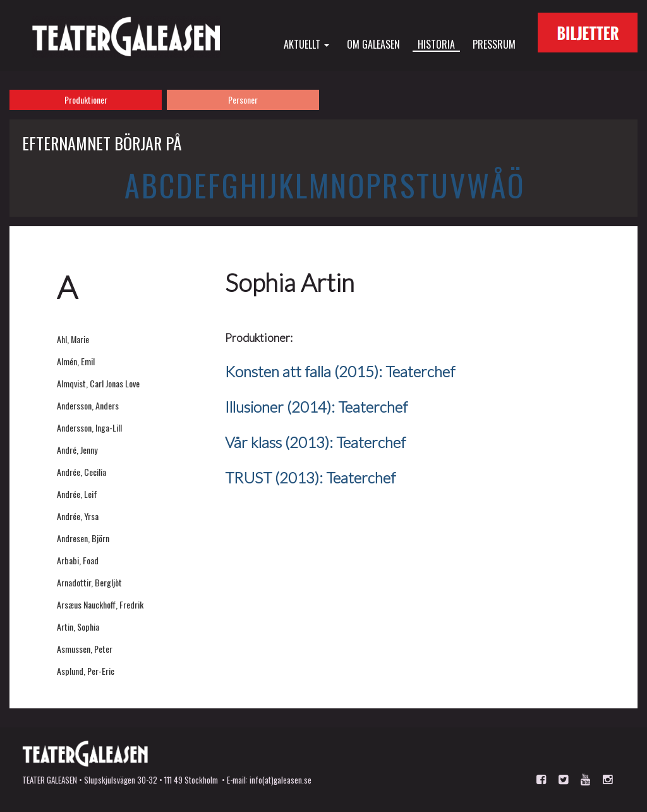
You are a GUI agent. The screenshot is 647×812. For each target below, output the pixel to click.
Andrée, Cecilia (82, 472)
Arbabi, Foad (78, 560)
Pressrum (494, 44)
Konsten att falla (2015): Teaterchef (340, 371)
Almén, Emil (76, 361)
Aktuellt (306, 44)
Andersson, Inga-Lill (89, 427)
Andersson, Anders (88, 405)
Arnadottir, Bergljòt (89, 582)
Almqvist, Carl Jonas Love (98, 383)
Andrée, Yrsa (78, 516)
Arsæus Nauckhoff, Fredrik (100, 604)
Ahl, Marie (73, 339)
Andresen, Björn (83, 538)
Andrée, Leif (77, 494)
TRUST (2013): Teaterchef (310, 477)
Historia (436, 44)
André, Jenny (77, 450)
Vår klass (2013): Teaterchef (315, 442)
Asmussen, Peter (85, 649)
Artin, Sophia (78, 627)
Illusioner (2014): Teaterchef (316, 407)
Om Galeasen (373, 44)
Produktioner (86, 100)
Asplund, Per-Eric (86, 671)
